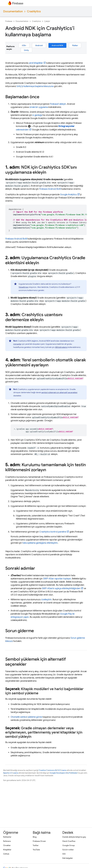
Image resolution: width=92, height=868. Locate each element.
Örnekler (7, 845)
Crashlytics (34, 11)
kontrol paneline (53, 532)
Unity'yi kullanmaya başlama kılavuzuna (35, 86)
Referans (7, 841)
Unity (26, 50)
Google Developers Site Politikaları (64, 773)
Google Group (69, 845)
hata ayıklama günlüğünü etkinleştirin (40, 543)
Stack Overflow (69, 841)
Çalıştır (47, 21)
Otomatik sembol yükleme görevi (26, 717)
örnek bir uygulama (39, 107)
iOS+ (24, 45)
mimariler (17, 344)
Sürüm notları (68, 850)
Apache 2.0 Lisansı (11, 773)
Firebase (9, 21)
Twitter (36, 845)
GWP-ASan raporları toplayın (57, 579)
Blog (35, 837)
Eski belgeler (68, 858)
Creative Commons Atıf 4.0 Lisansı (53, 770)
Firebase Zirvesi (39, 841)
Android (39, 45)
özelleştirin (46, 600)
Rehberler (7, 837)
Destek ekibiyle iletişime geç (74, 837)
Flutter (75, 45)
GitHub (6, 854)
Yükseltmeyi (24, 287)
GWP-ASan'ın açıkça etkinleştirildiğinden (61, 588)
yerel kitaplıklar (36, 63)
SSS (64, 854)
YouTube (36, 850)
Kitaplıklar (7, 850)
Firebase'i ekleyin (58, 104)
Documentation (13, 11)
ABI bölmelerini (61, 347)
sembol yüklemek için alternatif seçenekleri (59, 392)
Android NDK (57, 45)
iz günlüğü (37, 115)
